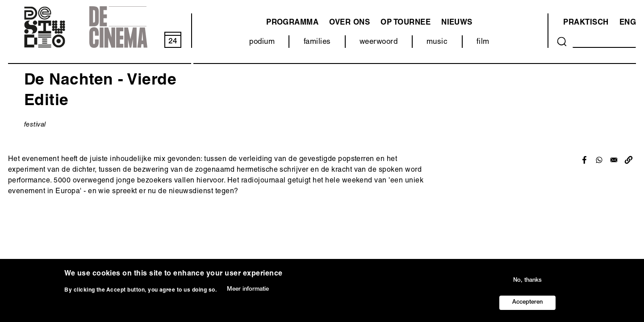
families (317, 42)
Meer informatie (248, 290)
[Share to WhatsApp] (599, 160)
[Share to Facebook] (584, 160)
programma (292, 23)
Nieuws (457, 23)
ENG (628, 23)
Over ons (349, 23)
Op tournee (406, 23)
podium (262, 42)
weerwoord (378, 42)
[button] (629, 160)
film (483, 42)
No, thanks (527, 281)
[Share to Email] (614, 160)
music (437, 42)
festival (35, 125)
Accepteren (527, 303)
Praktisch (586, 23)
